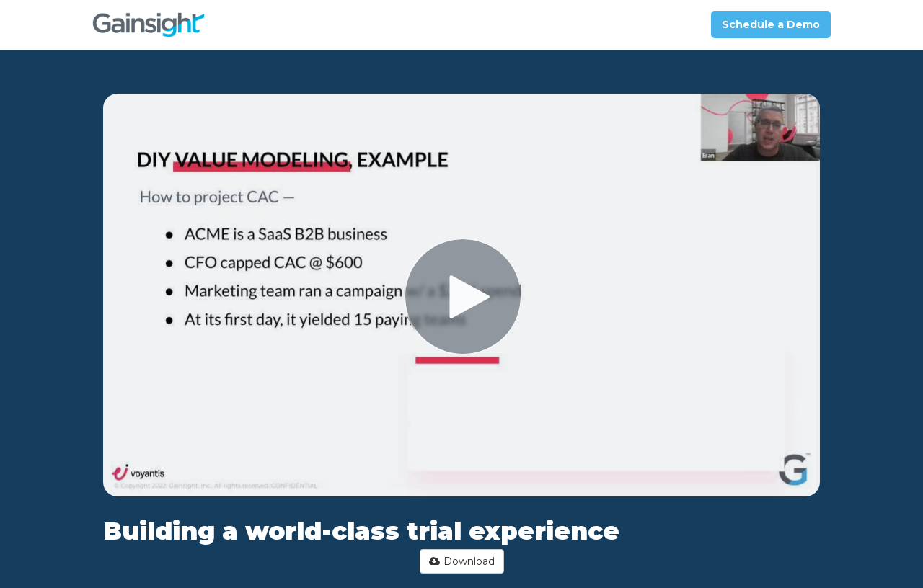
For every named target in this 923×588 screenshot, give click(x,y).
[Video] (461, 295)
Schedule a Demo (771, 24)
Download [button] (462, 561)
